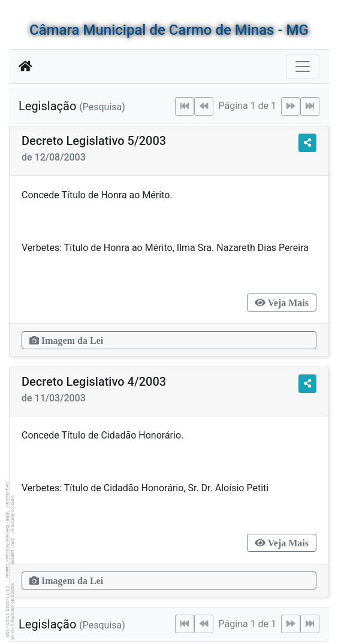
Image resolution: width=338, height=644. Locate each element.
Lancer (13, 557)
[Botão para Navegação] (303, 66)
